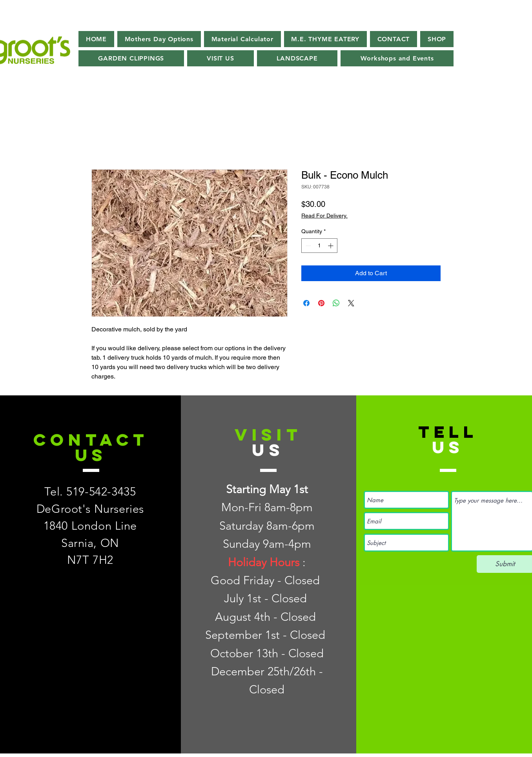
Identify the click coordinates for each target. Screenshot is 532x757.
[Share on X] (351, 303)
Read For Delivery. (324, 216)
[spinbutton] (319, 246)
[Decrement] (307, 246)
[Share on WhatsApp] (336, 303)
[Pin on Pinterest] (321, 303)
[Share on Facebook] (306, 303)
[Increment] (331, 246)
